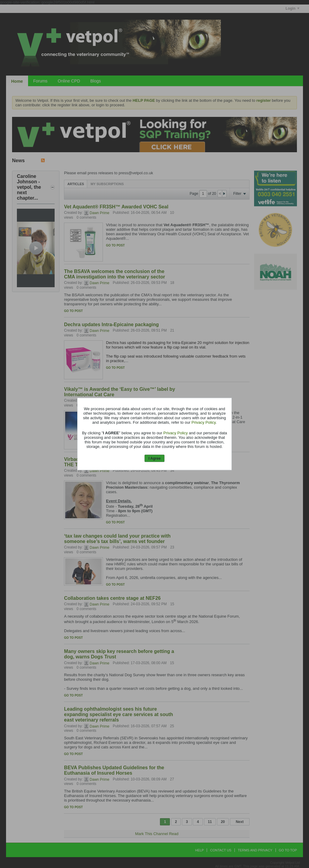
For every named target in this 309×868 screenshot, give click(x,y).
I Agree (154, 458)
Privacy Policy (204, 422)
